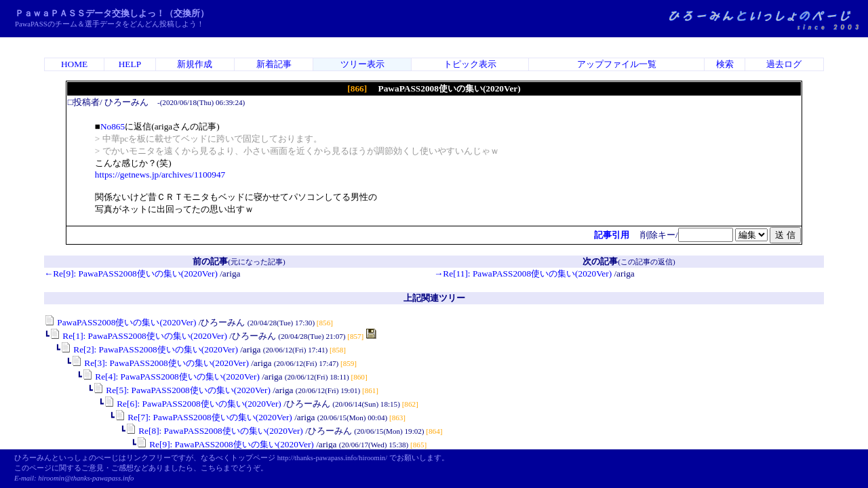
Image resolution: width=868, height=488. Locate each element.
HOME (74, 64)
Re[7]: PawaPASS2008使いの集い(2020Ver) (203, 417)
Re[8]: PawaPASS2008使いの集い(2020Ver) (214, 431)
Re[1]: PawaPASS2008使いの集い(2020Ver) (138, 336)
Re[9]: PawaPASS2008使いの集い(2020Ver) (225, 444)
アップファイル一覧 (617, 64)
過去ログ (784, 64)
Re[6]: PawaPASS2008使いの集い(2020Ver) (193, 404)
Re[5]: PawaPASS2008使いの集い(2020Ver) (182, 390)
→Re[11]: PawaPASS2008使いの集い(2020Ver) (523, 273)
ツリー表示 (362, 64)
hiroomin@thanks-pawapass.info (86, 478)
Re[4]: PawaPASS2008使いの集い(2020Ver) (171, 377)
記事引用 (612, 235)
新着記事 (274, 64)
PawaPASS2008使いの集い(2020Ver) (120, 322)
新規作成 (195, 64)
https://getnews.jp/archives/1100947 (160, 175)
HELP (130, 64)
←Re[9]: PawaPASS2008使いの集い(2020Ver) (131, 273)
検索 (725, 64)
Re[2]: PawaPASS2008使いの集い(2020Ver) (149, 349)
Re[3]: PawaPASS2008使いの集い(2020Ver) (160, 363)
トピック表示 (470, 64)
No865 (113, 126)
